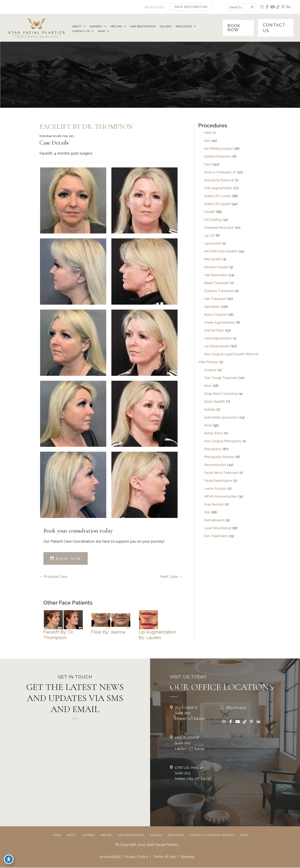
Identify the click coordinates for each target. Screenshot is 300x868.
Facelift (210, 212)
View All (210, 133)
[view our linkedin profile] (288, 7)
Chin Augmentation (218, 188)
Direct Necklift (215, 402)
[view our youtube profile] (272, 7)
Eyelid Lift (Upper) (217, 204)
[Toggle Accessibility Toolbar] (9, 859)
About (71, 835)
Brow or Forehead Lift (220, 172)
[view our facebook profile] (267, 7)
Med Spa (106, 835)
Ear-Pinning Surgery (218, 149)
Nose (208, 425)
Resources (176, 835)
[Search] (252, 7)
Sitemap (187, 857)
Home (57, 835)
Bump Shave (214, 433)
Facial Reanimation (218, 481)
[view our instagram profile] (262, 7)
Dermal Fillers (214, 331)
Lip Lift (209, 236)
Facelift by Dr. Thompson (87, 127)
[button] (191, 7)
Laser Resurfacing (217, 528)
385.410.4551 (153, 7)
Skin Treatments (216, 536)
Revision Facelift (216, 267)
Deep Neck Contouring (221, 394)
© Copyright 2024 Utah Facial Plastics (147, 845)
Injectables (212, 307)
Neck (208, 386)
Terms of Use (164, 857)
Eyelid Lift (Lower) (218, 196)
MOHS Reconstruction (221, 497)
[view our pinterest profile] (283, 7)
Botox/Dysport (216, 315)
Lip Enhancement (217, 346)
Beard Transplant (217, 283)
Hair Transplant (215, 299)
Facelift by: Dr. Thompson (59, 635)
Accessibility (110, 857)
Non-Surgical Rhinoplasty (223, 441)
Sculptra (210, 370)
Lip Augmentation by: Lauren (158, 635)
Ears (207, 141)
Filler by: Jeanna (108, 632)
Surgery (88, 835)
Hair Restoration (216, 275)
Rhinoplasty (213, 449)
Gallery (156, 835)
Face (208, 165)
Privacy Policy (136, 857)
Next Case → (171, 577)
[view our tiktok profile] (278, 7)
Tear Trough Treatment (221, 378)
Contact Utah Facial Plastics (212, 835)
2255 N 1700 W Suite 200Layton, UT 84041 (190, 743)
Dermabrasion (214, 520)
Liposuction (213, 244)
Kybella (210, 410)
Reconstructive (215, 465)
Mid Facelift (213, 259)
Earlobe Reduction (218, 157)
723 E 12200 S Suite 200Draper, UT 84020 (190, 713)
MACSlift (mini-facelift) (221, 252)
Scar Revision (214, 505)
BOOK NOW (66, 559)
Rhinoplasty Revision (219, 457)
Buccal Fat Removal (219, 180)
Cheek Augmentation (220, 323)
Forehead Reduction (219, 228)
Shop (244, 835)
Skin (207, 512)
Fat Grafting (213, 220)
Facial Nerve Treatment (221, 473)
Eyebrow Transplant (219, 291)
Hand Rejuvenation (218, 339)
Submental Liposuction (221, 418)
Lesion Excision (215, 489)
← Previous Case (54, 577)
